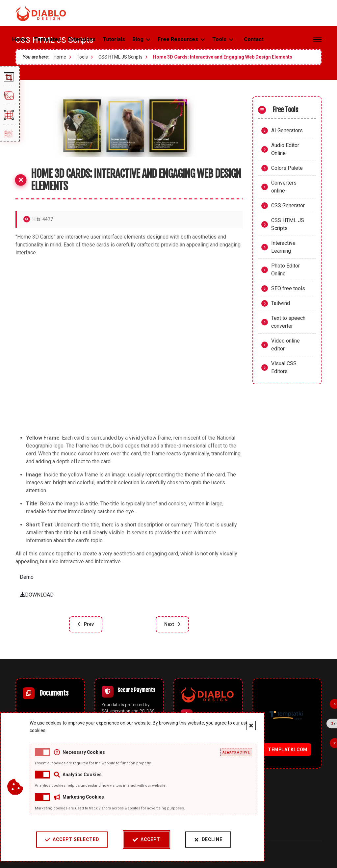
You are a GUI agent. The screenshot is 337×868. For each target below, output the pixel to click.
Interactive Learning (283, 247)
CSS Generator (288, 205)
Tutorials (114, 39)
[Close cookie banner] (251, 726)
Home (20, 39)
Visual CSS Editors (284, 367)
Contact (254, 39)
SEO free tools (288, 288)
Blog (138, 39)
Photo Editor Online (285, 270)
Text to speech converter (288, 322)
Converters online (284, 187)
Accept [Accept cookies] (146, 840)
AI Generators (287, 130)
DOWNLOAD (37, 595)
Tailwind (281, 303)
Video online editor (285, 345)
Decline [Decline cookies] (208, 840)
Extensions (82, 39)
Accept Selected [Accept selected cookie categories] (72, 840)
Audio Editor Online (285, 149)
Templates (48, 39)
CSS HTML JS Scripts (288, 224)
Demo (27, 577)
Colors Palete (287, 168)
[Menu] (317, 39)
